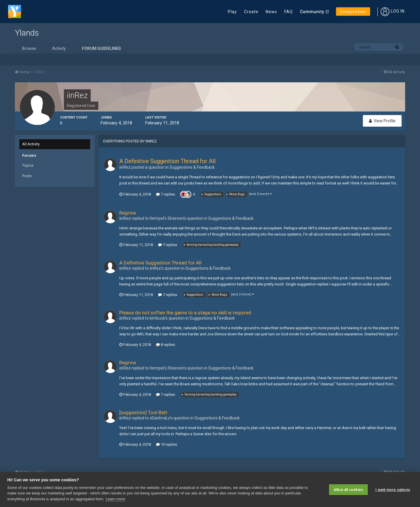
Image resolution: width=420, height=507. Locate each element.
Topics (28, 165)
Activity (59, 48)
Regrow (128, 213)
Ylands (27, 33)
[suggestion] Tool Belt (143, 412)
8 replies (166, 345)
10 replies (167, 444)
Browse (29, 48)
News (271, 12)
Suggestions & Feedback (192, 167)
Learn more (115, 499)
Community (312, 12)
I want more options (393, 489)
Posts (27, 176)
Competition (353, 12)
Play (232, 12)
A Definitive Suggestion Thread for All (167, 161)
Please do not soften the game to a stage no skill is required (185, 313)
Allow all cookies (348, 489)
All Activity (31, 144)
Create (251, 12)
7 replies (166, 194)
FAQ (289, 12)
